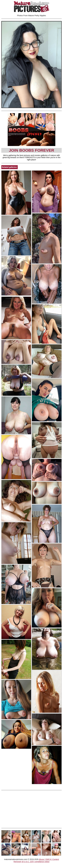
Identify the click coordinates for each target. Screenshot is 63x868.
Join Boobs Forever (31, 150)
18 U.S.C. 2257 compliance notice (35, 862)
